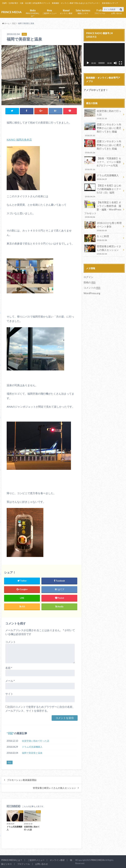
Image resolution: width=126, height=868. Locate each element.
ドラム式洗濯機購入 (32, 746)
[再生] (88, 63)
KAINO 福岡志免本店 (19, 139)
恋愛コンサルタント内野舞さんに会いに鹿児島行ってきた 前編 (103, 146)
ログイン (88, 273)
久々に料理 (103, 235)
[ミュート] (115, 63)
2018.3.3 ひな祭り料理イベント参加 (103, 224)
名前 (9, 667)
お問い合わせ (116, 11)
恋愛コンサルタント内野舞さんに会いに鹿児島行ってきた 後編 (103, 129)
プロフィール (100, 11)
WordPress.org (92, 289)
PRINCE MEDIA (98, 860)
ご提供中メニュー (49, 11)
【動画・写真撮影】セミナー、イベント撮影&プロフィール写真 (103, 162)
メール (10, 680)
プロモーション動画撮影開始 (22, 780)
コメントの (92, 284)
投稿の (89, 279)
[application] (104, 55)
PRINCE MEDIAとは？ (33, 13)
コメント (11, 641)
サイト (9, 693)
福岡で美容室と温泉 (32, 752)
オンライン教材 (66, 11)
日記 (10, 733)
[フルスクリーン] (120, 63)
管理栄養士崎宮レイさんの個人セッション (54, 788)
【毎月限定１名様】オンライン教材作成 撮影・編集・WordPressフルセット (103, 207)
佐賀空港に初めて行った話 (36, 740)
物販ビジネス (83, 11)
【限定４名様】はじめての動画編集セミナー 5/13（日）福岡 (103, 189)
